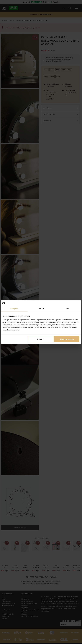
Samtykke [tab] (14, 309)
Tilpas (41, 339)
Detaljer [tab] (41, 309)
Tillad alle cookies (67, 339)
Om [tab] (68, 309)
